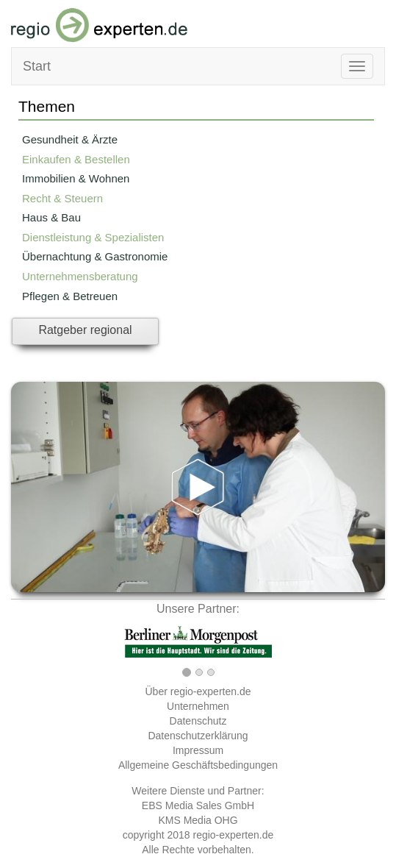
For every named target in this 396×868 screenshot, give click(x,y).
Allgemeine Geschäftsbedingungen (198, 765)
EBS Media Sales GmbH (198, 805)
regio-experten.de (233, 835)
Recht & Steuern (62, 198)
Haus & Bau (51, 217)
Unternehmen (198, 706)
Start (37, 66)
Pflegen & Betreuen (70, 296)
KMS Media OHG (198, 820)
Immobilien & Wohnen (76, 178)
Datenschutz (198, 721)
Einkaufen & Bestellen (76, 159)
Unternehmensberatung (80, 276)
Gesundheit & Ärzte (70, 139)
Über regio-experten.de (198, 691)
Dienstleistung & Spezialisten (93, 237)
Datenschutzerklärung (198, 736)
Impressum (198, 750)
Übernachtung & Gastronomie (95, 256)
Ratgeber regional (85, 330)
